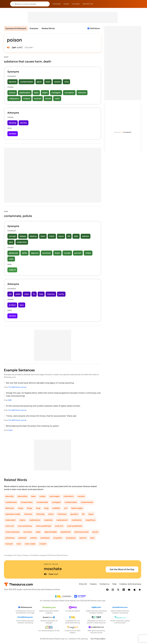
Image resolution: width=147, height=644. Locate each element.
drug (38, 508)
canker (43, 496)
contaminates (71, 502)
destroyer (10, 508)
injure (61, 236)
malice (22, 520)
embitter (56, 508)
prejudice (58, 538)
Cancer (12, 93)
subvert (86, 236)
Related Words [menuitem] (48, 28)
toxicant (38, 99)
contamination (27, 82)
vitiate (88, 253)
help (41, 294)
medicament (62, 520)
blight (45, 93)
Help (114, 584)
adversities (22, 496)
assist (18, 294)
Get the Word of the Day (122, 569)
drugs (21, 508)
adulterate (13, 253)
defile (25, 253)
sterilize (12, 316)
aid (10, 294)
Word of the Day (51, 564)
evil (66, 508)
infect (52, 236)
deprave (35, 253)
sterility (24, 123)
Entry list (83, 584)
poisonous (10, 538)
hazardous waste (13, 514)
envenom (47, 253)
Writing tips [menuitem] (88, 4)
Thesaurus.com (6, 4)
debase (23, 236)
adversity (10, 496)
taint (11, 242)
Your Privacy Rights (98, 639)
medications (35, 520)
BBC (10, 400)
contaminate (42, 502)
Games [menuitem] (66, 4)
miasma (27, 99)
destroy (33, 236)
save (22, 305)
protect (12, 305)
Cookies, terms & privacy (130, 584)
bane (36, 93)
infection (82, 93)
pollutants (45, 538)
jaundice (74, 514)
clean (27, 294)
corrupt (12, 236)
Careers (93, 584)
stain (76, 236)
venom (57, 82)
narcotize (28, 532)
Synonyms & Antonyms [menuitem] (16, 28)
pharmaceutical (81, 532)
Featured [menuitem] (57, 4)
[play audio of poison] (8, 47)
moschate (53, 569)
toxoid (48, 99)
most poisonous (12, 532)
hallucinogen (77, 508)
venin (57, 99)
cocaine (81, 496)
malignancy (14, 99)
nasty (38, 532)
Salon (11, 430)
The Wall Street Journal (17, 387)
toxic (19, 544)
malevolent (10, 520)
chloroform (69, 496)
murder (67, 253)
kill (69, 236)
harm (43, 236)
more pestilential (43, 526)
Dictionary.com (142, 4)
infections (62, 514)
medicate (48, 520)
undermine (22, 242)
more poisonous (25, 526)
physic (95, 532)
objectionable (51, 532)
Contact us (104, 584)
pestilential (66, 532)
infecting (40, 514)
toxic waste (30, 544)
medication (77, 520)
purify (61, 294)
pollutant (22, 538)
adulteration (25, 93)
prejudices (71, 538)
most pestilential (74, 526)
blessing (13, 123)
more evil (10, 526)
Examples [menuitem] (34, 28)
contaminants (87, 502)
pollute (34, 538)
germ (39, 82)
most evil (59, 526)
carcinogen (55, 496)
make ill (12, 270)
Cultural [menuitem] (76, 4)
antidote (13, 134)
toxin (48, 82)
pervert (78, 253)
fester (57, 253)
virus (66, 82)
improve (51, 294)
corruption (69, 93)
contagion (56, 93)
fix (34, 294)
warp (11, 259)
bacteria (13, 82)
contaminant (11, 502)
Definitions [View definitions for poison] (95, 28)
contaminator (27, 502)
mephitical (90, 520)
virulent (43, 544)
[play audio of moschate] (45, 574)
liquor (91, 514)
